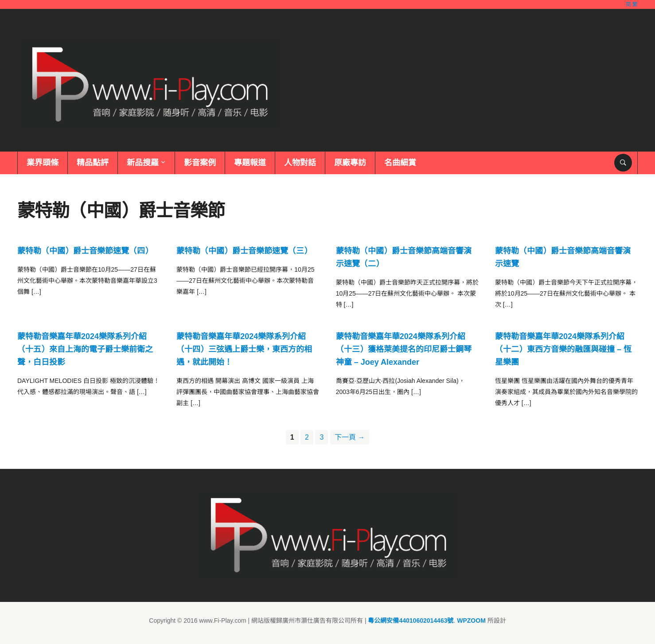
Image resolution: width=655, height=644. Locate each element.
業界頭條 (43, 163)
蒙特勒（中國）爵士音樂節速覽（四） (85, 251)
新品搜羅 (143, 163)
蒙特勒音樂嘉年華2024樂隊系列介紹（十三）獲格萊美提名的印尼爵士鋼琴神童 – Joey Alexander (404, 349)
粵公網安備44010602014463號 (411, 621)
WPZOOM (471, 621)
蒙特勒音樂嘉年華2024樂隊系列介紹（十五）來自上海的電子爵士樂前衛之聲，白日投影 (85, 349)
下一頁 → (350, 437)
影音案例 (200, 163)
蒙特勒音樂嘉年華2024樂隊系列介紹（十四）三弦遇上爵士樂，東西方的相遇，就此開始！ (244, 349)
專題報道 (250, 163)
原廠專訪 (350, 163)
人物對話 (300, 163)
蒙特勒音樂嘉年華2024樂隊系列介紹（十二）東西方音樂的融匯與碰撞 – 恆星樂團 (563, 349)
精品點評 (93, 163)
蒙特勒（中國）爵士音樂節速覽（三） (244, 251)
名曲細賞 (400, 163)
